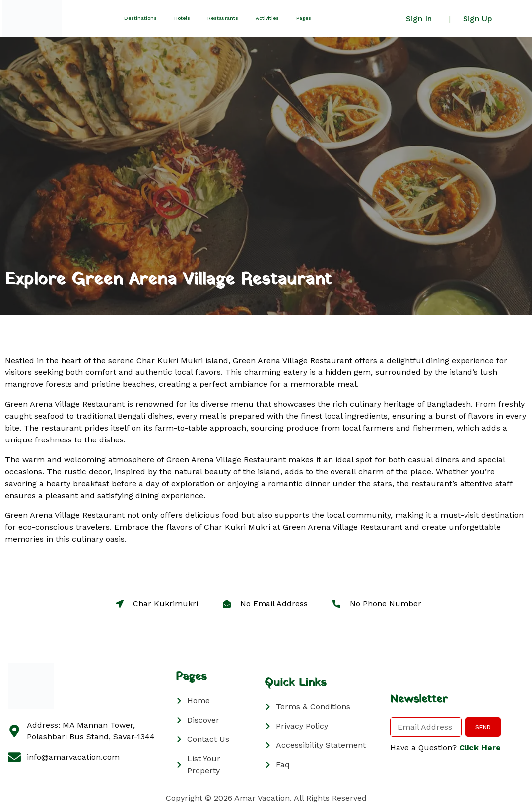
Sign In (419, 19)
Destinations (140, 18)
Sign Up (478, 19)
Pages (304, 18)
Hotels (182, 18)
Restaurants (223, 18)
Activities (267, 18)
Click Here (480, 748)
